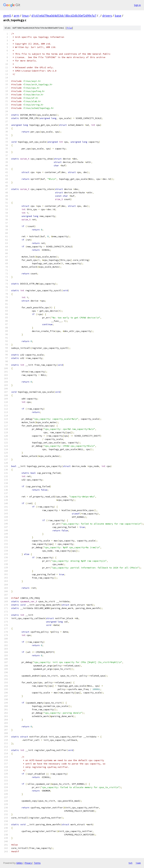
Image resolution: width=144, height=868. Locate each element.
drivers (107, 16)
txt (130, 863)
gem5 (7, 16)
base (118, 16)
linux (25, 16)
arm (17, 16)
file (69, 28)
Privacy (28, 863)
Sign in (137, 5)
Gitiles (19, 863)
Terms (37, 863)
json (138, 863)
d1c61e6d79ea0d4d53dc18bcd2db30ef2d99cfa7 (64, 16)
